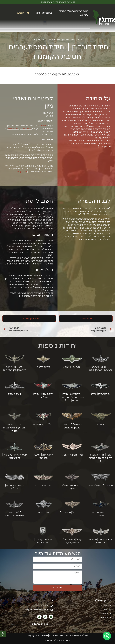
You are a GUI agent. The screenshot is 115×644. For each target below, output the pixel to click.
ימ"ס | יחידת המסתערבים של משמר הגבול (14, 428)
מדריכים (107, 605)
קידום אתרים (64, 640)
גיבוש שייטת (12, 129)
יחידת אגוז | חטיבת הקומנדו (43, 456)
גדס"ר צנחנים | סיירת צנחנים (101, 514)
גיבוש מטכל (106, 613)
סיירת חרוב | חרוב (43, 485)
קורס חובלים (14, 394)
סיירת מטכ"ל (43, 367)
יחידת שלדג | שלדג (101, 394)
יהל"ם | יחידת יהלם (43, 424)
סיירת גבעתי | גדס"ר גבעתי (72, 487)
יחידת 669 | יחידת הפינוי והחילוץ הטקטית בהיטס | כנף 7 (72, 397)
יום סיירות (42, 126)
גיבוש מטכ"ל (26, 129)
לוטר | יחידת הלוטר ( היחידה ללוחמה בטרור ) (101, 458)
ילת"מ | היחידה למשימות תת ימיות (14, 514)
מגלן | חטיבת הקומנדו (72, 455)
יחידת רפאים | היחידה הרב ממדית (101, 541)
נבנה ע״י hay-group (37, 635)
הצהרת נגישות (40, 624)
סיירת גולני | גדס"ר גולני (101, 485)
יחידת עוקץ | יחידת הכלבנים (43, 396)
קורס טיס (101, 424)
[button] (3, 634)
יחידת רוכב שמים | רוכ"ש (15, 487)
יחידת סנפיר (43, 512)
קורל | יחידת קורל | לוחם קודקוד (72, 541)
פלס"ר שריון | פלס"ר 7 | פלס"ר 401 (15, 456)
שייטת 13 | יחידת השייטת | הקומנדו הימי (14, 368)
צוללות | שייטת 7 (72, 367)
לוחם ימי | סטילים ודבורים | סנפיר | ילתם (101, 368)
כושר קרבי (79, 39)
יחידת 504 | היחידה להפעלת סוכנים (72, 426)
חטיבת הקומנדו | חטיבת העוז (43, 541)
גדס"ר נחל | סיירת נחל (72, 512)
